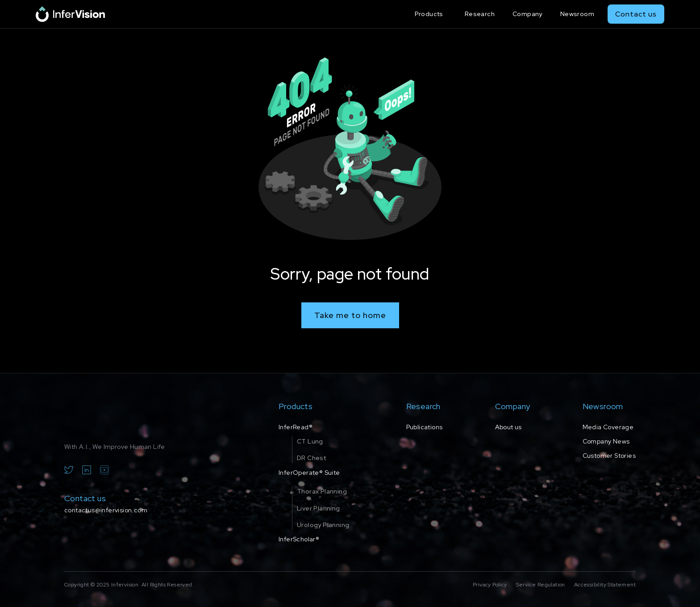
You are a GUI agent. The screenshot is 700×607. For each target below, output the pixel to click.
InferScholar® (299, 539)
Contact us (636, 14)
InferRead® (296, 427)
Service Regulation (541, 585)
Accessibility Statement (605, 585)
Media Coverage (608, 427)
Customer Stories (609, 456)
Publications (425, 427)
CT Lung (310, 441)
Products (429, 14)
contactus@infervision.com (106, 510)
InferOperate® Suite (309, 473)
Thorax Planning (322, 491)
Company (527, 14)
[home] (70, 14)
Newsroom (577, 14)
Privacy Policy (490, 585)
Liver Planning (319, 508)
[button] (431, 14)
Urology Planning (323, 525)
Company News (606, 441)
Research (480, 14)
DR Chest (311, 458)
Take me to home (350, 315)
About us (508, 427)
